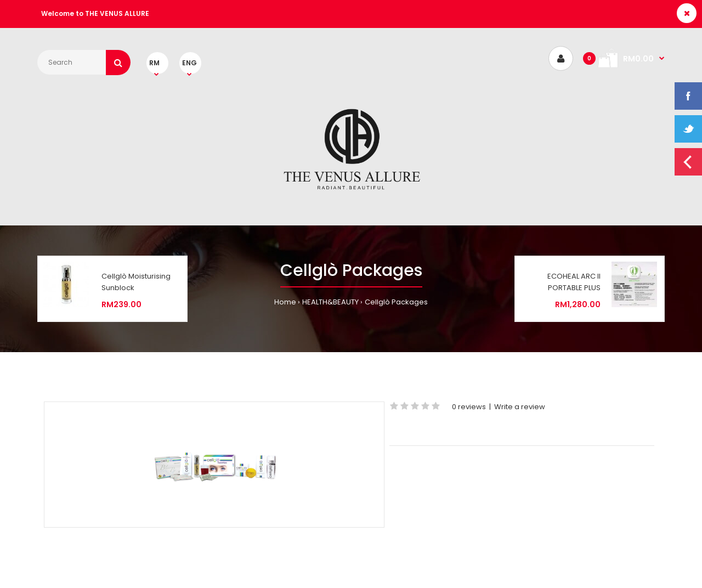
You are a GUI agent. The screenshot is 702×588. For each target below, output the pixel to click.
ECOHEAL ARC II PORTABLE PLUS (574, 282)
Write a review (520, 407)
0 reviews (469, 407)
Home (285, 302)
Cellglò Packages (396, 302)
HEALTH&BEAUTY (330, 302)
